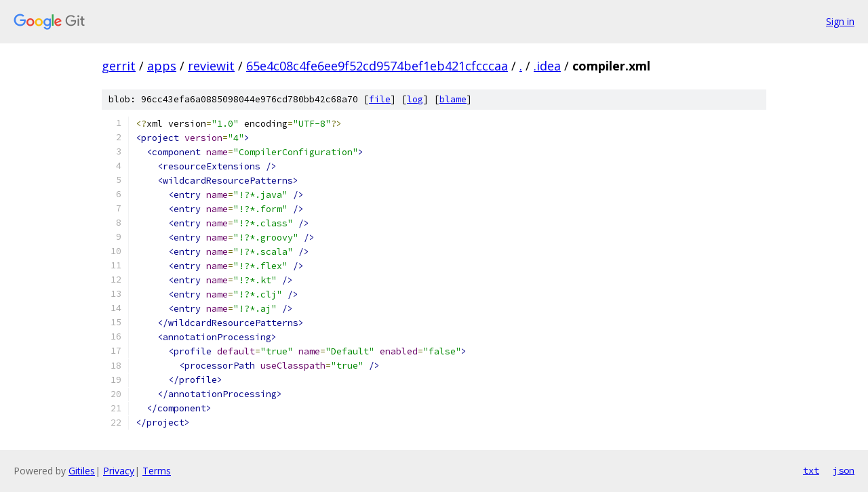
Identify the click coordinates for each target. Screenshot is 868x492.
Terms (157, 471)
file (380, 99)
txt (811, 470)
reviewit (211, 66)
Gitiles (82, 471)
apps (162, 66)
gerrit (119, 66)
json (844, 470)
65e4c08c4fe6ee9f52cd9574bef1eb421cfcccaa (377, 66)
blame (453, 99)
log (415, 99)
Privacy (119, 471)
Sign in (840, 21)
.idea (547, 66)
